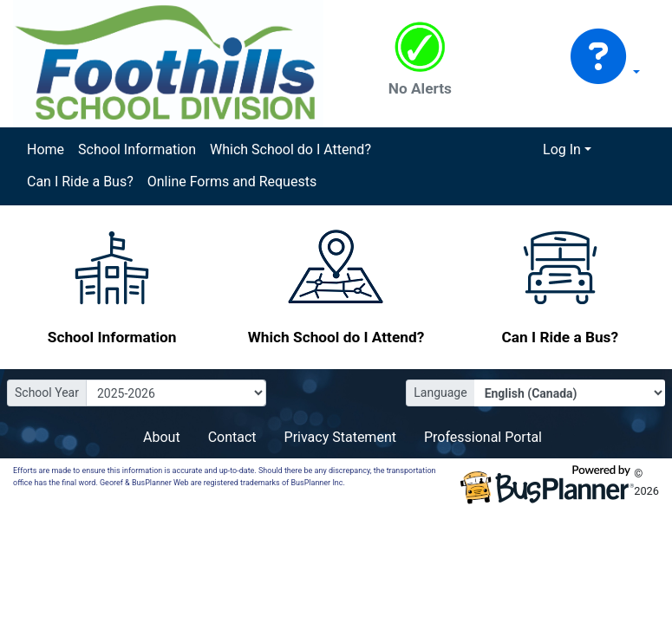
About (162, 437)
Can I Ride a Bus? (80, 182)
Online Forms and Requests (232, 182)
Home (46, 149)
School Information (137, 149)
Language (440, 393)
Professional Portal (483, 437)
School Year (47, 393)
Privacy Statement (340, 437)
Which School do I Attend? (290, 149)
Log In (562, 149)
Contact (232, 437)
